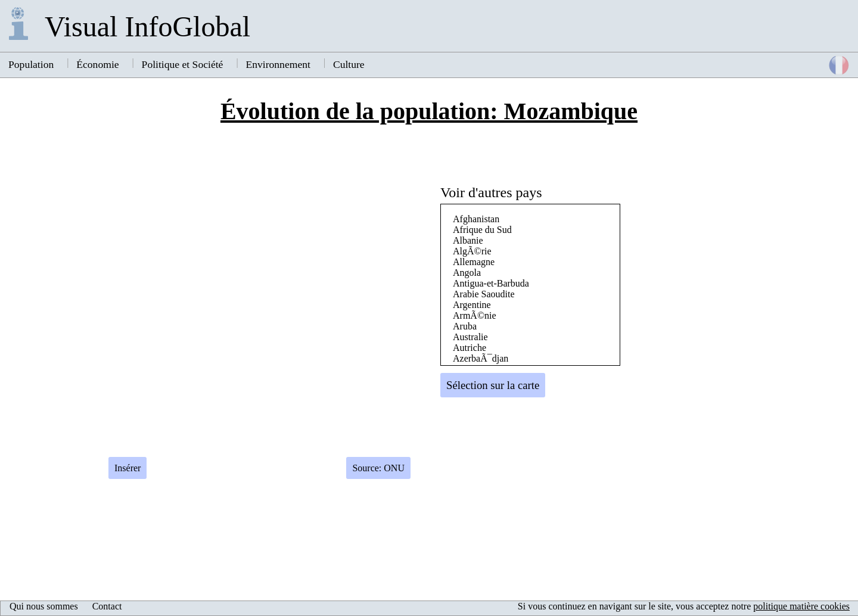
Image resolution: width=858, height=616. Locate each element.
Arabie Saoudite (484, 294)
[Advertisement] (736, 343)
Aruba (465, 326)
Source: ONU (378, 468)
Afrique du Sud (482, 230)
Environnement (278, 64)
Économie (97, 64)
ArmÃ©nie (475, 315)
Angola (467, 273)
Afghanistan (476, 219)
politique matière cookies (801, 606)
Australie (470, 337)
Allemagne (474, 262)
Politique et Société (183, 64)
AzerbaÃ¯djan (481, 358)
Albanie (468, 240)
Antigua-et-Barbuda (491, 283)
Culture (349, 64)
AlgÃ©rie (472, 251)
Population (31, 64)
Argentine (472, 305)
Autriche (470, 348)
